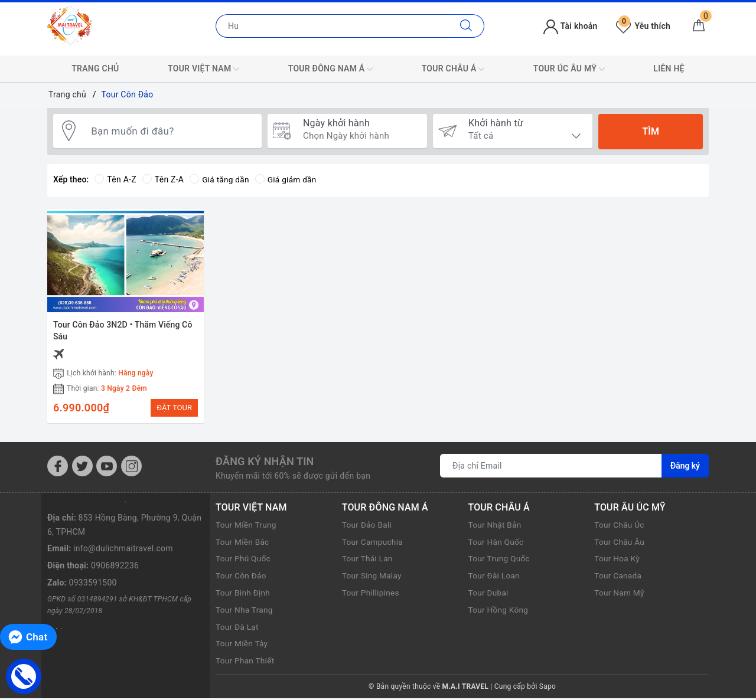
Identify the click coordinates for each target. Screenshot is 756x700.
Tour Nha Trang (245, 611)
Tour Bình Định (243, 594)
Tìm (650, 131)
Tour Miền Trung (247, 526)
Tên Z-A (163, 179)
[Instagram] (131, 468)
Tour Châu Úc (620, 526)
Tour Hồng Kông (499, 611)
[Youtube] (107, 468)
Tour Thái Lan (368, 560)
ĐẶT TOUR (174, 408)
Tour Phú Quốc (244, 560)
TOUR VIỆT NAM (203, 69)
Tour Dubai (489, 594)
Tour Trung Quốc (500, 560)
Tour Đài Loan (495, 577)
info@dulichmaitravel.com (123, 550)
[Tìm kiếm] (466, 26)
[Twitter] (82, 468)
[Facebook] (58, 468)
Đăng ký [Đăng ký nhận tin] (685, 467)
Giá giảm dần (288, 179)
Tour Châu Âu (620, 543)
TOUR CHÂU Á (453, 69)
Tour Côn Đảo (242, 577)
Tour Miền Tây (242, 645)
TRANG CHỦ (95, 68)
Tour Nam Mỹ (620, 594)
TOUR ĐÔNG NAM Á (330, 69)
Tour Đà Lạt (238, 628)
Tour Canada (618, 577)
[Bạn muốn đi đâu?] (171, 132)
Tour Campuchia (373, 543)
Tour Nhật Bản (496, 526)
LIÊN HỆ (669, 68)
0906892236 (115, 567)
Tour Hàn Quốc (497, 543)
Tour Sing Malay (373, 577)
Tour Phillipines (371, 594)
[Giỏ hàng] (699, 26)
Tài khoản (570, 26)
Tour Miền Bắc (243, 543)
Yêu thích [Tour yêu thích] (643, 26)
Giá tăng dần (220, 179)
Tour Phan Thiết (246, 662)
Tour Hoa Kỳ (617, 560)
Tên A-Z (115, 179)
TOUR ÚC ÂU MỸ (569, 69)
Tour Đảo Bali (367, 526)
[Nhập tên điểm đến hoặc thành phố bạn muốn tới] (332, 26)
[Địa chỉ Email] (551, 467)
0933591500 (93, 584)
